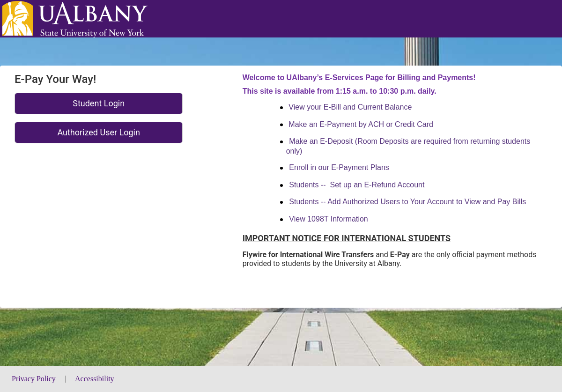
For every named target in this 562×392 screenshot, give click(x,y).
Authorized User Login (99, 132)
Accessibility (95, 379)
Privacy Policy (35, 379)
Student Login (99, 103)
